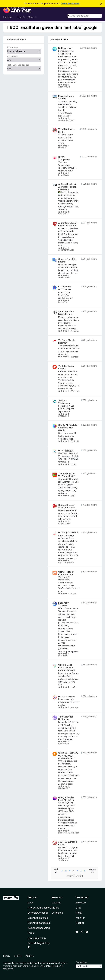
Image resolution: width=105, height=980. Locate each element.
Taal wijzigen (82, 962)
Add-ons (33, 898)
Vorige (56, 871)
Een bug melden (37, 938)
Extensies (8, 17)
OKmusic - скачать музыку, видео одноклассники (68, 756)
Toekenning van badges (18, 65)
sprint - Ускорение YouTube (64, 159)
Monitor (80, 918)
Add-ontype (12, 56)
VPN (78, 908)
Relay (79, 913)
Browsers (81, 903)
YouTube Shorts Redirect (67, 342)
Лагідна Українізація (65, 402)
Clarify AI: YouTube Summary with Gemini (68, 428)
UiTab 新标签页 (66, 451)
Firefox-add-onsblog (39, 908)
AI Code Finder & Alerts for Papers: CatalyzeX (67, 187)
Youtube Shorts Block (66, 131)
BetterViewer (65, 48)
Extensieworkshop (38, 913)
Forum (31, 933)
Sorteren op (12, 47)
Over (30, 903)
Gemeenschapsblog (39, 928)
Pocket (80, 923)
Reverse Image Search (66, 97)
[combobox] (85, 16)
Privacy (7, 956)
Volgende (92, 871)
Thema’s (20, 17)
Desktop (56, 903)
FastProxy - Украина (64, 604)
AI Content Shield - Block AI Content (68, 224)
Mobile (55, 908)
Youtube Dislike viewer (66, 367)
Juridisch (30, 956)
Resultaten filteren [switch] (16, 40)
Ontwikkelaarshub (38, 918)
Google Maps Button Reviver (66, 666)
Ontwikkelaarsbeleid (39, 923)
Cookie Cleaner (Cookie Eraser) (66, 506)
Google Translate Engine (67, 260)
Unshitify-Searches (68, 533)
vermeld (20, 963)
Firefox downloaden (70, 4)
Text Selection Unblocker (66, 718)
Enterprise (57, 913)
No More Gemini (67, 696)
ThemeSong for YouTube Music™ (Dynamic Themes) (68, 476)
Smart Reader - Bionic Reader (66, 313)
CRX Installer (65, 287)
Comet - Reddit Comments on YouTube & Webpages (66, 576)
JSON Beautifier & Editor (68, 843)
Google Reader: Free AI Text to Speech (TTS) (66, 800)
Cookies (18, 956)
